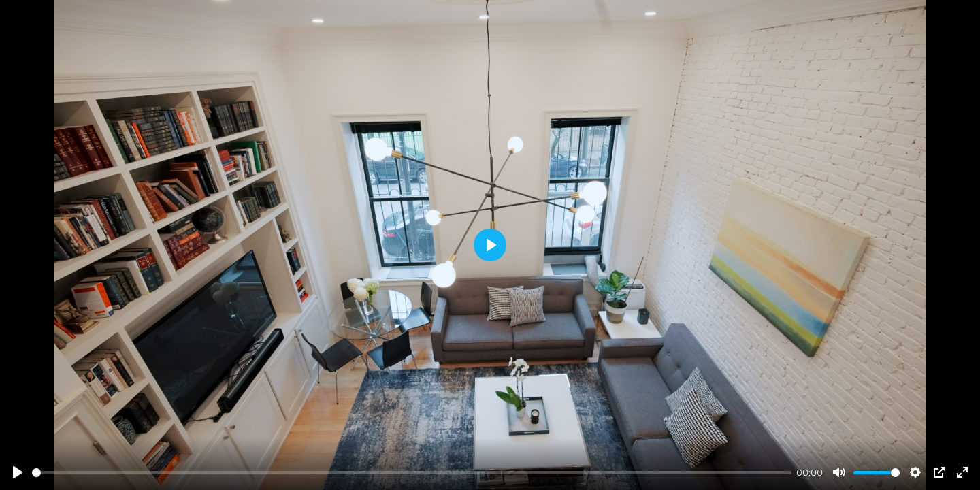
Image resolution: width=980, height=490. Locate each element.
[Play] (18, 472)
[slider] (412, 473)
